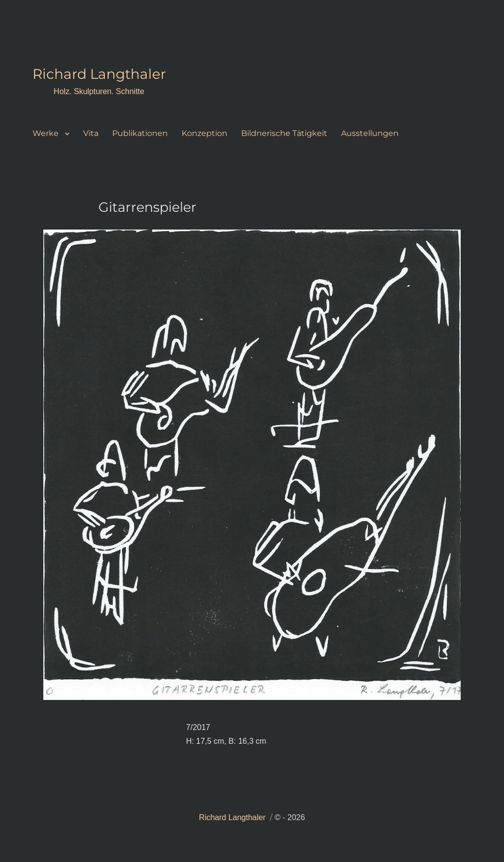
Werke (46, 133)
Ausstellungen (370, 133)
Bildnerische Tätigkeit (284, 133)
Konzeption (205, 133)
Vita (91, 133)
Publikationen (140, 133)
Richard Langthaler (99, 74)
